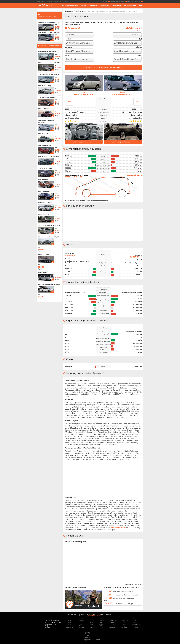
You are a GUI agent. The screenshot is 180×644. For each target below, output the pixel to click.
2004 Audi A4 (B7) (44, 86)
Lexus (112, 622)
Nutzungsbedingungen (53, 622)
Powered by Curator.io (133, 584)
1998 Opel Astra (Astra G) (47, 97)
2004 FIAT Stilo (43, 214)
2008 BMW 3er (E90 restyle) (48, 51)
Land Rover (112, 620)
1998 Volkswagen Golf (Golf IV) (49, 74)
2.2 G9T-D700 (136, 257)
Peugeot (124, 626)
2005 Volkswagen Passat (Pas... (49, 157)
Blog (141, 5)
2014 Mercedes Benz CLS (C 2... (49, 237)
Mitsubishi (124, 620)
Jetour (102, 624)
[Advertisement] (18, 44)
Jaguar (102, 620)
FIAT (92, 620)
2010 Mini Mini (43, 180)
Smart (136, 627)
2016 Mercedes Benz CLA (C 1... (49, 284)
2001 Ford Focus (44, 191)
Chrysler (81, 619)
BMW (69, 622)
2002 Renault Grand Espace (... (49, 32)
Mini (124, 619)
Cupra (81, 622)
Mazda (112, 626)
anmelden (106, 1)
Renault (136, 619)
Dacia (81, 626)
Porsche (124, 627)
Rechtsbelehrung (57, 1)
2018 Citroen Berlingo (46, 134)
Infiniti (102, 619)
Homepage (69, 11)
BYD (69, 624)
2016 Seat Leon (43, 109)
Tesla (87, 635)
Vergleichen (79, 11)
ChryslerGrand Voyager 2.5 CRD (84, 93)
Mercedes (112, 627)
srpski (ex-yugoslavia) (135, 1)
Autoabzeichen (130, 5)
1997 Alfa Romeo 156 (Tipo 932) (49, 226)
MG (112, 624)
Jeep (102, 622)
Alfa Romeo (70, 619)
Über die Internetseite (43, 1)
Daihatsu (81, 627)
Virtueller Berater (70, 5)
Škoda (99, 641)
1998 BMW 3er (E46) (45, 168)
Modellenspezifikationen (110, 5)
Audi (69, 620)
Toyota (87, 637)
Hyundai (92, 627)
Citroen (81, 620)
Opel (124, 624)
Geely (92, 624)
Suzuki (87, 634)
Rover (136, 620)
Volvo (87, 641)
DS (81, 624)
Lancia (112, 619)
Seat (136, 626)
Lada (102, 627)
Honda (92, 626)
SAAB (136, 622)
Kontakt (66, 1)
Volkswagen (87, 639)
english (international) (119, 1)
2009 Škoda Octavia (45, 203)
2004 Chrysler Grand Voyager (48, 22)
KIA (102, 626)
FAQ (46, 626)
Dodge (92, 619)
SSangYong (136, 624)
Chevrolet (70, 627)
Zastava (99, 639)
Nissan (124, 622)
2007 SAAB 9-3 (43, 273)
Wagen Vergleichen (89, 5)
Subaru (87, 632)
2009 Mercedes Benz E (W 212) (49, 63)
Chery (69, 626)
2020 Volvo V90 (43, 255)
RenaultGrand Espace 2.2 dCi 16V (123, 93)
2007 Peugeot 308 (45, 145)
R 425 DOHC (70, 255)
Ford (92, 622)
